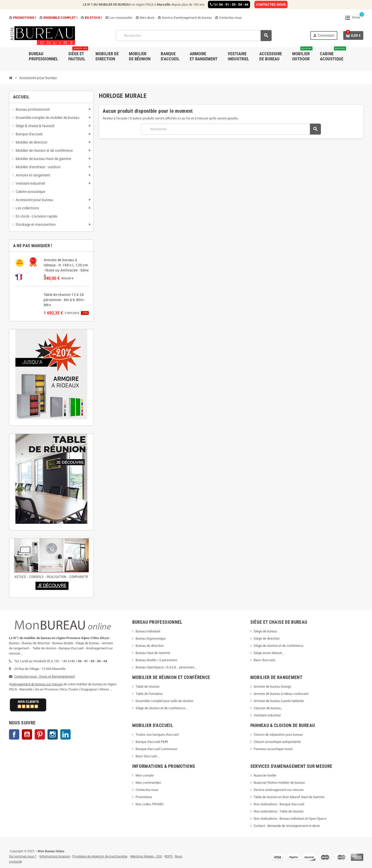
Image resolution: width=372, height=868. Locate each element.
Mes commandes (148, 783)
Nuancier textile (265, 775)
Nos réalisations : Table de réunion (279, 811)
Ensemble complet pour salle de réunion (165, 701)
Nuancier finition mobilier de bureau (279, 783)
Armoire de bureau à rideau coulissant (281, 694)
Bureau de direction (150, 646)
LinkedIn (65, 734)
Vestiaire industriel (267, 715)
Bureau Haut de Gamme (153, 653)
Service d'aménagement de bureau (185, 18)
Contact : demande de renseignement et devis (287, 826)
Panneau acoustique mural (273, 749)
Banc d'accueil (264, 660)
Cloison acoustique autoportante (277, 742)
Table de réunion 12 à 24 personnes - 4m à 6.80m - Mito (65, 300)
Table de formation (150, 694)
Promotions (144, 797)
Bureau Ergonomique (151, 638)
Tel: (229, 4)
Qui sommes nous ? (23, 856)
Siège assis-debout (268, 653)
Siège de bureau (265, 631)
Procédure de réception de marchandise (100, 856)
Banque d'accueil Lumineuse (156, 749)
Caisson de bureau (267, 708)
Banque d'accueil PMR (152, 742)
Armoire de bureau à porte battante (279, 701)
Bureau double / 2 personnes (156, 660)
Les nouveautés (119, 18)
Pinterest (40, 734)
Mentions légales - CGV (146, 856)
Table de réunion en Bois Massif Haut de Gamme (289, 797)
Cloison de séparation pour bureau (278, 735)
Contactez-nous (228, 18)
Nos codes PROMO (150, 804)
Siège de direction (267, 638)
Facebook (14, 734)
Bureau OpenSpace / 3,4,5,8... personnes (165, 667)
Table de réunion (148, 687)
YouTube (27, 734)
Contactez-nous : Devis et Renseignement (44, 676)
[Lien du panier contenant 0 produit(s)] (353, 35)
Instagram (53, 734)
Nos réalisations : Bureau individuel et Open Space (290, 819)
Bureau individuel (148, 631)
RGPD (169, 856)
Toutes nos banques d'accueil (158, 735)
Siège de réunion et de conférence (278, 646)
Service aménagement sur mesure (279, 790)
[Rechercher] (194, 36)
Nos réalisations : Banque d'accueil (279, 804)
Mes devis (145, 18)
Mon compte (145, 775)
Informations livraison (55, 856)
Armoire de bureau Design (272, 687)
